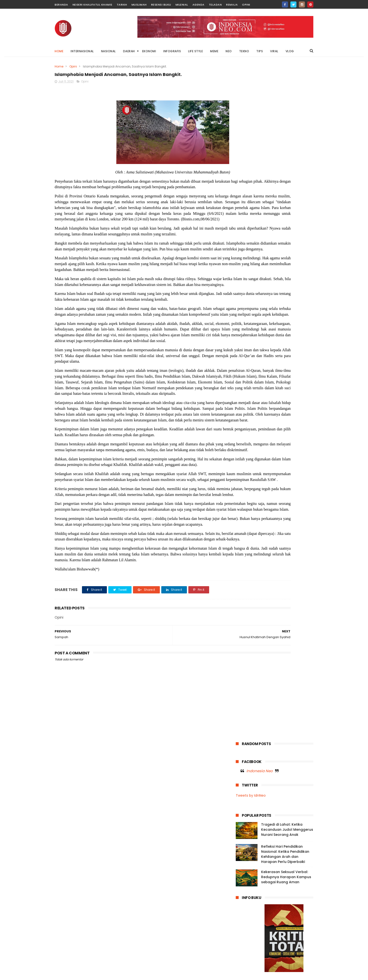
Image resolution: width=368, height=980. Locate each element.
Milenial (182, 5)
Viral (288, 391)
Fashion (263, 328)
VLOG (290, 51)
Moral (296, 346)
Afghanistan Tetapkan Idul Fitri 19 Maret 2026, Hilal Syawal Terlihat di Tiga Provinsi (283, 951)
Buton (279, 319)
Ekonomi (245, 328)
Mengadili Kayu (269, 924)
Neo (284, 364)
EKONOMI (149, 51)
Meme (263, 346)
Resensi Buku (161, 5)
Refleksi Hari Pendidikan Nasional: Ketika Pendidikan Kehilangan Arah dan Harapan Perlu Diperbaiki (285, 178)
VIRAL (274, 51)
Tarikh (122, 5)
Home (59, 51)
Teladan (215, 5)
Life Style (245, 346)
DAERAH (129, 51)
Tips (260, 391)
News (298, 364)
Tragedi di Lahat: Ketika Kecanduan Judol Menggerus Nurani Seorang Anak (287, 154)
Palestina (283, 373)
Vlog (301, 391)
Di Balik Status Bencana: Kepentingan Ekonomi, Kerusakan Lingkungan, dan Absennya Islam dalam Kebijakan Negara (268, 904)
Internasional (283, 337)
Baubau (262, 319)
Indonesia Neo (260, 95)
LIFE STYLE (195, 51)
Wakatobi (246, 400)
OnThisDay (247, 373)
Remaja (232, 5)
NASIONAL (108, 51)
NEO (229, 51)
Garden (281, 328)
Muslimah (139, 5)
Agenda (199, 5)
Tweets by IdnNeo (251, 120)
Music (243, 355)
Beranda (61, 5)
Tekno (300, 382)
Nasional (281, 355)
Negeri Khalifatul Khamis (92, 5)
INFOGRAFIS (172, 51)
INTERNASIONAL (82, 51)
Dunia (295, 319)
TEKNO (244, 51)
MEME (214, 51)
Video (274, 391)
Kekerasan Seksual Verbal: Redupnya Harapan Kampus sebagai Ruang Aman (286, 201)
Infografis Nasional (252, 337)
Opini (246, 5)
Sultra (269, 382)
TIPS (260, 51)
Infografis (300, 328)
